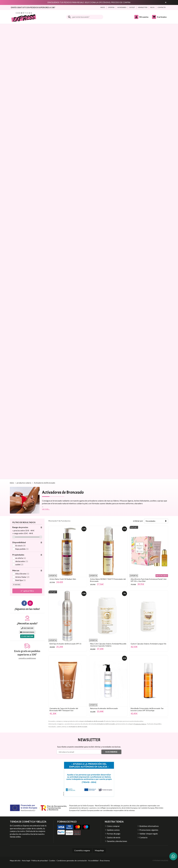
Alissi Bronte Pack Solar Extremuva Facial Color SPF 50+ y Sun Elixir (149, 580)
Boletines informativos (149, 826)
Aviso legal (26, 861)
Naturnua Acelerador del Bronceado (104, 708)
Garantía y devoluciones (117, 841)
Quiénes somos (113, 830)
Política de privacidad (39, 861)
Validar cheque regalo (149, 834)
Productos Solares (140, 724)
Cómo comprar (113, 826)
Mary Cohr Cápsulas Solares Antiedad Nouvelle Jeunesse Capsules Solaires (108, 645)
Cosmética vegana (82, 850)
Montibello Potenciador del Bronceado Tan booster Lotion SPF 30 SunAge (147, 709)
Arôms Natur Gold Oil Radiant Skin (63, 579)
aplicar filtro (29, 591)
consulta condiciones (27, 658)
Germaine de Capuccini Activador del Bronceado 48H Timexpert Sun (64, 709)
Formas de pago (114, 834)
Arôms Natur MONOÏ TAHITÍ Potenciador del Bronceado (108, 580)
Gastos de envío (114, 837)
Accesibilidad (93, 861)
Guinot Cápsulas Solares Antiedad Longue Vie (148, 644)
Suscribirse (111, 752)
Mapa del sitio (15, 861)
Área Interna (105, 861)
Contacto (143, 837)
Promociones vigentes (149, 830)
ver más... (46, 509)
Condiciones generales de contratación (72, 861)
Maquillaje (99, 850)
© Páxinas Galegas (160, 861)
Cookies (52, 861)
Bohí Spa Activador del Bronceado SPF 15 (65, 644)
